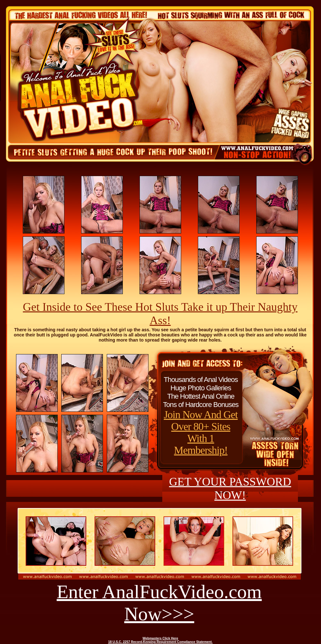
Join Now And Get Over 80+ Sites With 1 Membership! (201, 432)
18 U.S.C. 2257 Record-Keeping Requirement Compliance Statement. (160, 642)
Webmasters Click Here (160, 638)
